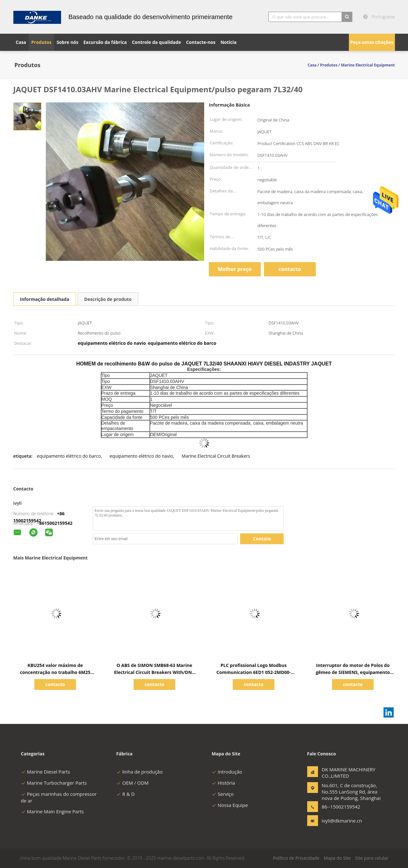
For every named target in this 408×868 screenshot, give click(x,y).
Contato (262, 539)
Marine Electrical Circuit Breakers (216, 456)
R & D (126, 794)
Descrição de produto (108, 299)
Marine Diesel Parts (46, 772)
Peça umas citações (372, 42)
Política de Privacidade (296, 858)
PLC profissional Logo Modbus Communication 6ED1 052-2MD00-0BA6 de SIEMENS (254, 672)
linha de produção (140, 772)
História (224, 783)
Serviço (223, 794)
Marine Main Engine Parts (52, 811)
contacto (290, 269)
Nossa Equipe (230, 805)
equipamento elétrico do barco (69, 456)
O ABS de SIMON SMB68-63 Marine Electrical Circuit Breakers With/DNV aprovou (155, 672)
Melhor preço (235, 269)
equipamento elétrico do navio (142, 456)
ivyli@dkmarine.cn (342, 821)
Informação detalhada (45, 299)
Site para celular (372, 858)
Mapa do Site (337, 858)
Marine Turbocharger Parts (54, 783)
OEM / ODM (133, 783)
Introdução (227, 772)
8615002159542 (56, 523)
